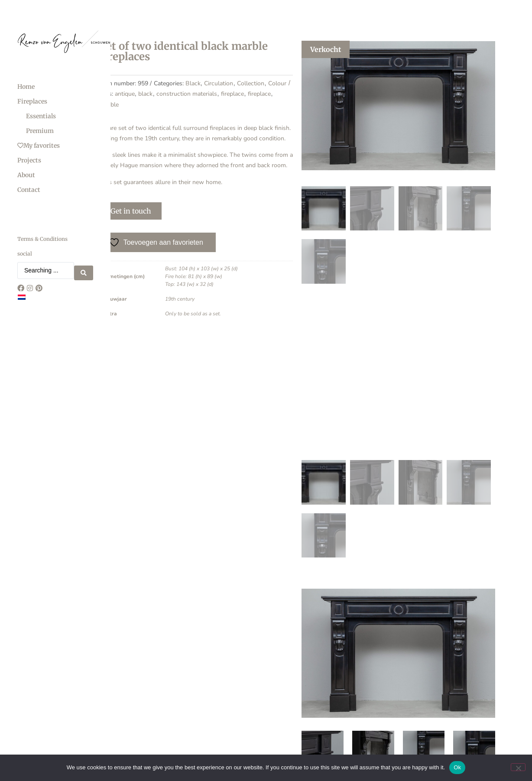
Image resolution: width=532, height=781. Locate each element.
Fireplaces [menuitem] (32, 101)
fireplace (256, 116)
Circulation (191, 105)
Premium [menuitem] (40, 131)
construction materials (211, 116)
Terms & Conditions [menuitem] (42, 239)
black (169, 116)
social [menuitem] (25, 254)
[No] (518, 767)
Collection (223, 105)
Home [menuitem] (26, 87)
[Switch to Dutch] (22, 295)
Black (165, 105)
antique (148, 116)
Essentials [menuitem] (41, 116)
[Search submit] (84, 269)
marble (133, 126)
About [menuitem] (26, 175)
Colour (250, 105)
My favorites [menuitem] (39, 146)
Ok (457, 767)
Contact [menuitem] (29, 190)
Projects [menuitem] (29, 160)
